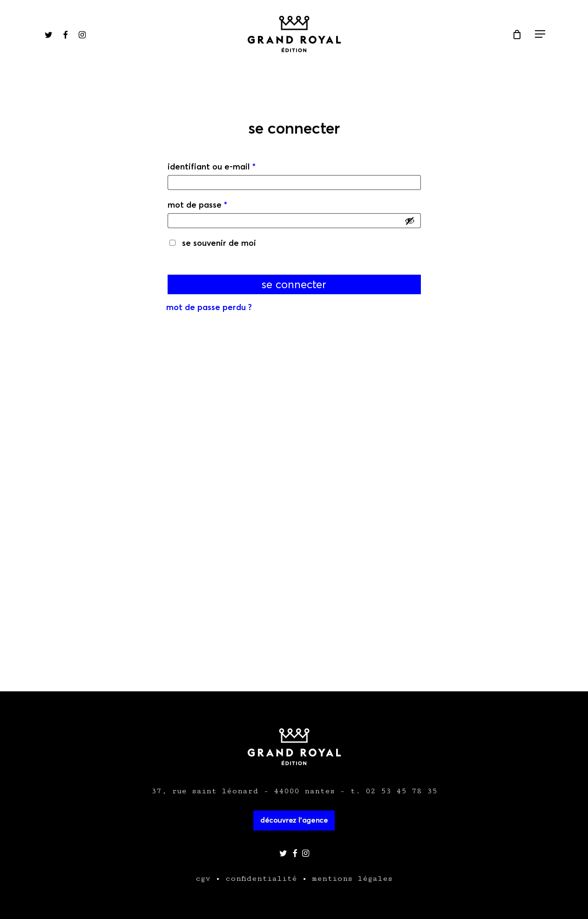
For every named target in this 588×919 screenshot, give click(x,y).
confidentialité (261, 878)
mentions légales (352, 878)
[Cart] (517, 34)
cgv (203, 878)
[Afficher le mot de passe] (410, 221)
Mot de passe (197, 205)
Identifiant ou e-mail (212, 166)
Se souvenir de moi (219, 243)
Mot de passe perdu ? (209, 307)
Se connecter (294, 284)
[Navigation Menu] (541, 34)
